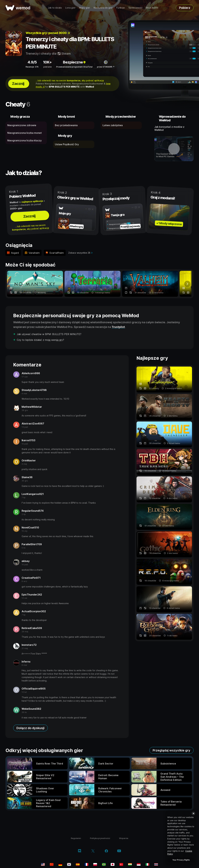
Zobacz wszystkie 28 (79, 253)
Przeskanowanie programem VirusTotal (74, 67)
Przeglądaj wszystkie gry (171, 750)
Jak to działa (55, 8)
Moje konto (152, 8)
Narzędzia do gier (103, 8)
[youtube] (119, 851)
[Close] (193, 813)
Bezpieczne (74, 62)
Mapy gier (84, 8)
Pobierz (185, 8)
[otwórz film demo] (174, 149)
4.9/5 (32, 62)
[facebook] (106, 851)
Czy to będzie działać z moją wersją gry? (40, 340)
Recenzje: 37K (32, 67)
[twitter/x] (93, 851)
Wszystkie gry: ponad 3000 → (48, 33)
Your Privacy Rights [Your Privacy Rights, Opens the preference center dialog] (181, 860)
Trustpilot (118, 327)
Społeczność (135, 8)
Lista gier (70, 8)
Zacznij (18, 84)
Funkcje (120, 8)
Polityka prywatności (100, 838)
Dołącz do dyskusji (30, 728)
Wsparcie (124, 838)
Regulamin (76, 838)
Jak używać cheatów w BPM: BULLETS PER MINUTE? (49, 334)
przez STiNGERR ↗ (106, 67)
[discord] (80, 851)
